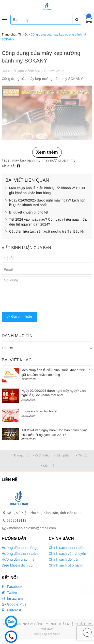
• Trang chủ (20, 455)
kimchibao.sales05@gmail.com (31, 528)
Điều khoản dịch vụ (17, 565)
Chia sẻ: (9, 166)
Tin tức (7, 348)
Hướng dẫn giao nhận (19, 559)
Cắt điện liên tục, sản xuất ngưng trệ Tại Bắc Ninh (47, 232)
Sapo (56, 634)
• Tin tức (82, 455)
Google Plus (14, 604)
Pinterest (11, 610)
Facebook (12, 587)
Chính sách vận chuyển (67, 554)
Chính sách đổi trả (63, 559)
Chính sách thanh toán (67, 548)
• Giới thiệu (41, 455)
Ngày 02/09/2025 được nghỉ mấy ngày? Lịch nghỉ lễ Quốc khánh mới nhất (46, 203)
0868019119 (16, 520)
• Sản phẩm (63, 455)
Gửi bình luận (19, 316)
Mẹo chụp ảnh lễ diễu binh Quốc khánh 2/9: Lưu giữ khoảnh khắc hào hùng (45, 191)
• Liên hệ (48, 466)
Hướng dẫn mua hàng (19, 548)
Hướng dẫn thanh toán (20, 554)
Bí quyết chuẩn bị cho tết (27, 213)
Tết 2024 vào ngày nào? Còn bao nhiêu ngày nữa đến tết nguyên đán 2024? (46, 222)
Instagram (12, 598)
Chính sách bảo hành (66, 565)
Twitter (10, 593)
